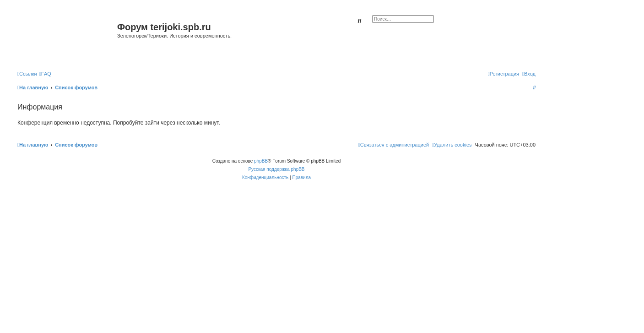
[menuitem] (45, 74)
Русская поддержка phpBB (276, 169)
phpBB (261, 161)
